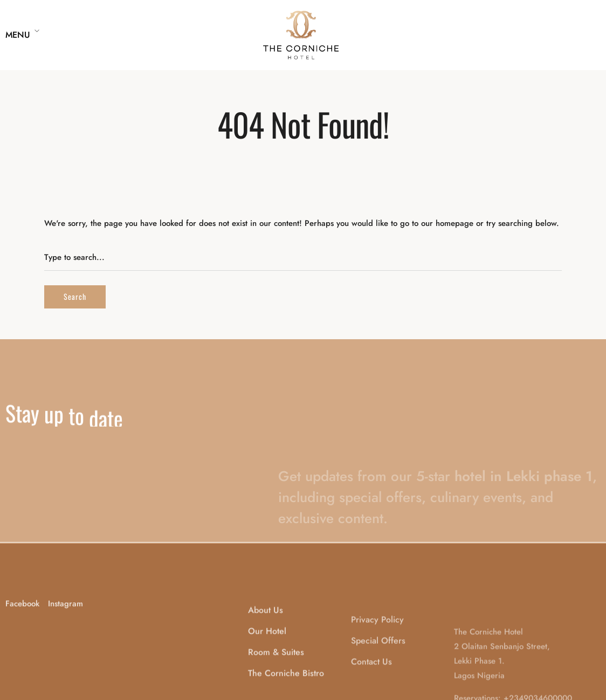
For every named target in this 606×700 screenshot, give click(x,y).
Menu (18, 35)
